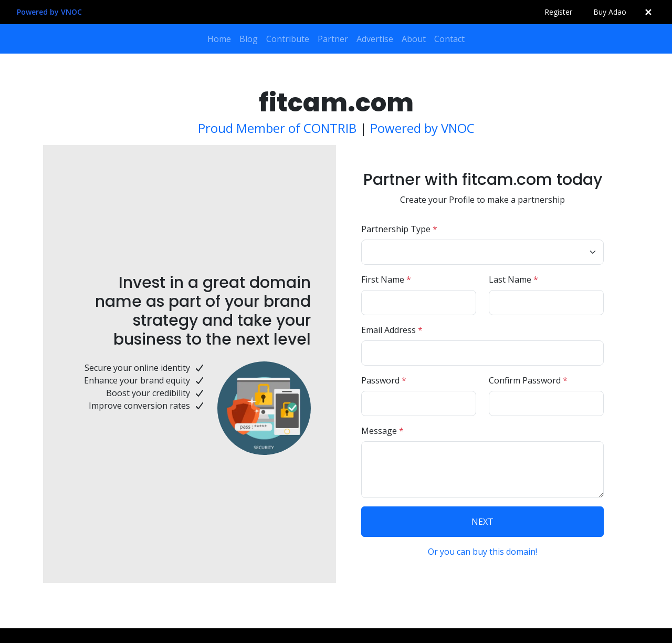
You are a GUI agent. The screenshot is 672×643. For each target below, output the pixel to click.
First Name (386, 279)
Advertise (375, 39)
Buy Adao (610, 12)
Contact (449, 39)
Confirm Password (528, 380)
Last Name (513, 279)
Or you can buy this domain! (482, 552)
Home (219, 39)
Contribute (288, 39)
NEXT (482, 522)
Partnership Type (399, 229)
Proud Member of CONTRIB (277, 128)
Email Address (392, 330)
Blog (249, 39)
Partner (333, 39)
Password (384, 380)
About (414, 39)
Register (558, 12)
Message (382, 431)
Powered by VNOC (49, 12)
